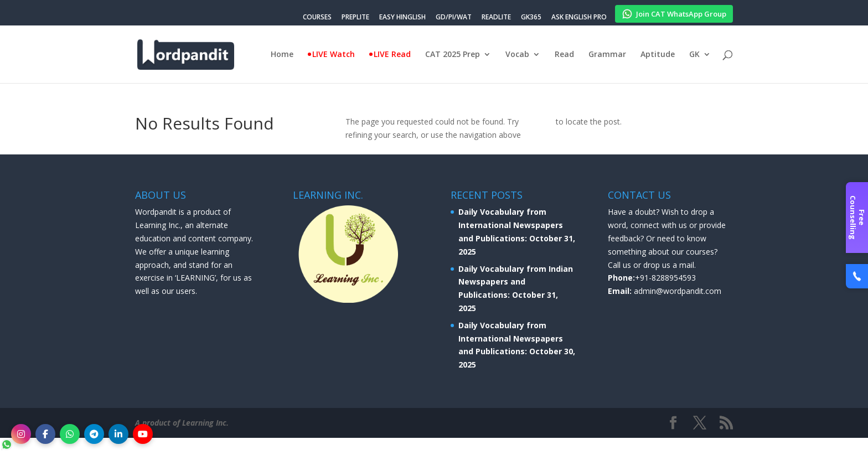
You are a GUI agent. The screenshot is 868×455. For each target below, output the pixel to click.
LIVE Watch (334, 55)
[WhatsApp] (70, 434)
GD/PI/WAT (454, 18)
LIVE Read (392, 55)
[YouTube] (143, 434)
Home (282, 55)
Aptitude (658, 55)
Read (564, 55)
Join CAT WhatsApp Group (674, 12)
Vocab (517, 55)
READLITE (496, 18)
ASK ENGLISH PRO (579, 18)
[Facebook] (45, 434)
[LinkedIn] (118, 434)
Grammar (607, 55)
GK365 (531, 18)
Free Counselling (857, 218)
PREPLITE (355, 18)
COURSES (317, 18)
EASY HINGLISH (402, 18)
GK (694, 55)
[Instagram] (21, 434)
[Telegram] (94, 434)
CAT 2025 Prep (453, 55)
